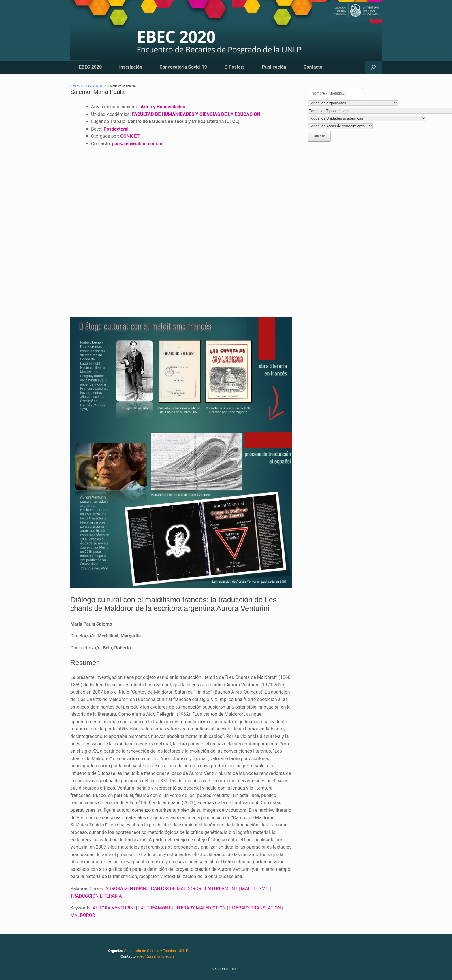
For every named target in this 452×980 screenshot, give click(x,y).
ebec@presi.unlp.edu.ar (156, 956)
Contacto (313, 67)
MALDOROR (83, 915)
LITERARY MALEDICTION (200, 908)
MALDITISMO (255, 889)
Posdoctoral (116, 129)
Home (74, 86)
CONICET (130, 136)
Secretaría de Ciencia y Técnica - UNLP (156, 951)
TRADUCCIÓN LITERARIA (96, 896)
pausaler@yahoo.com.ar (137, 144)
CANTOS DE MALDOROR (176, 889)
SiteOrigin (222, 969)
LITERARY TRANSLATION (255, 908)
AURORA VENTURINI (94, 86)
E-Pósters (235, 67)
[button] (373, 67)
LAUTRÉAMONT (221, 889)
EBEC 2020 (90, 67)
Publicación (274, 67)
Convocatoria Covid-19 (183, 67)
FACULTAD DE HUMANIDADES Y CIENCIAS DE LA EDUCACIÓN (196, 114)
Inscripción (131, 67)
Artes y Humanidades (163, 107)
